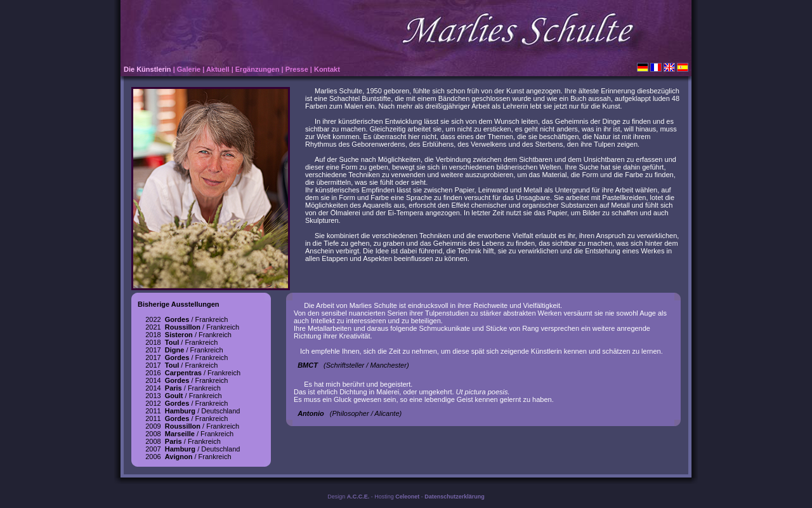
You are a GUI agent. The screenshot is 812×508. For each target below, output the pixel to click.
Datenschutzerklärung (455, 497)
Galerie (189, 69)
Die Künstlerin (147, 69)
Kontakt (327, 69)
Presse (297, 69)
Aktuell (218, 69)
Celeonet (407, 497)
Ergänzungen (258, 69)
